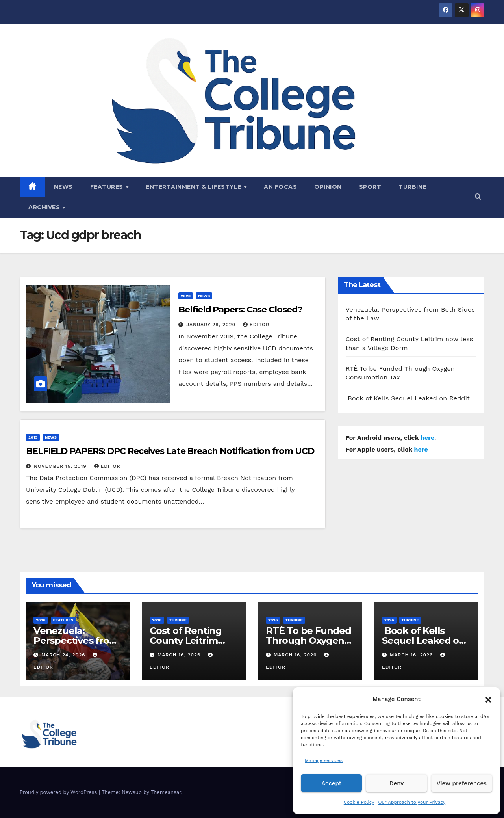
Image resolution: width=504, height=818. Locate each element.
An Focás (280, 187)
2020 (186, 296)
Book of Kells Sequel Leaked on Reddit (408, 398)
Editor (256, 325)
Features (108, 187)
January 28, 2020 (212, 325)
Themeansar (166, 792)
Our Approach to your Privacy (412, 802)
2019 (33, 437)
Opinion (328, 187)
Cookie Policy (359, 802)
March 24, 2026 (64, 655)
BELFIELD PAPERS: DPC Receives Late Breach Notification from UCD (170, 451)
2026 (41, 620)
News (63, 187)
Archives (45, 207)
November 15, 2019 (61, 466)
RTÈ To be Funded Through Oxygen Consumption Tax (309, 640)
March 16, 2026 (180, 655)
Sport (370, 187)
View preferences (462, 783)
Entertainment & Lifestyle (194, 187)
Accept (331, 783)
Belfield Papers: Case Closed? (240, 310)
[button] (488, 699)
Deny (397, 783)
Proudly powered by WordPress (59, 792)
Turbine (412, 187)
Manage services (324, 760)
